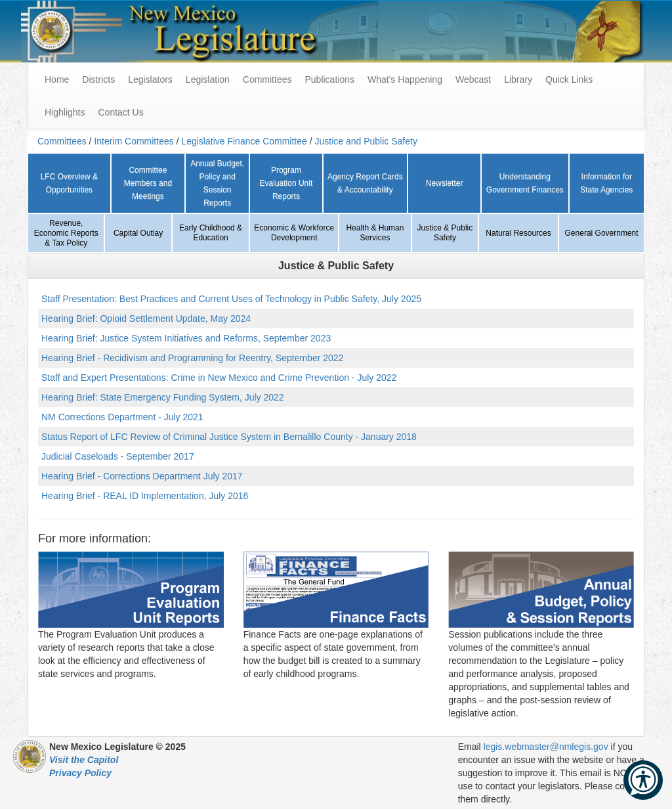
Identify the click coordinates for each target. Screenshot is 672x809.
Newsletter (445, 183)
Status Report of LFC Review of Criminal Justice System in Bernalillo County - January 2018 (229, 437)
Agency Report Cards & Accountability (365, 183)
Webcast (473, 79)
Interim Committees (134, 141)
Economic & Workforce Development (294, 233)
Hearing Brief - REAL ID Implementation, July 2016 (145, 496)
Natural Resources (518, 233)
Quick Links (569, 79)
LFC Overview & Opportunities (69, 183)
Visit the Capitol (84, 760)
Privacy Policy (80, 773)
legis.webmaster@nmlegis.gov (546, 747)
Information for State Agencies (606, 183)
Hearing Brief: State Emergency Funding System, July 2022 (163, 397)
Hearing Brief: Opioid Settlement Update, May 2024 (146, 318)
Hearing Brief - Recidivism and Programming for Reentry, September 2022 (192, 358)
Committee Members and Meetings (148, 183)
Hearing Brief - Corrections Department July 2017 (142, 476)
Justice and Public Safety (366, 141)
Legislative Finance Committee (244, 141)
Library (518, 79)
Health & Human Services (375, 233)
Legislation (208, 79)
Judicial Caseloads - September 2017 (118, 456)
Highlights (65, 112)
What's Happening (405, 79)
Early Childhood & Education (211, 233)
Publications (329, 79)
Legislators (150, 79)
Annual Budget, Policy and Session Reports (217, 183)
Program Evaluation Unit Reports (286, 183)
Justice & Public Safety (445, 233)
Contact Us (120, 112)
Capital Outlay (138, 233)
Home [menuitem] (57, 79)
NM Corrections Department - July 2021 (122, 417)
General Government (602, 233)
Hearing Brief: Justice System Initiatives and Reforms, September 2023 (186, 338)
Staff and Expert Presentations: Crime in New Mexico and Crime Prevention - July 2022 (219, 378)
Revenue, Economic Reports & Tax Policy (66, 233)
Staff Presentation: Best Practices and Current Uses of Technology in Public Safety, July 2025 (231, 299)
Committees (267, 79)
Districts (98, 79)
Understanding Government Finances (525, 183)
